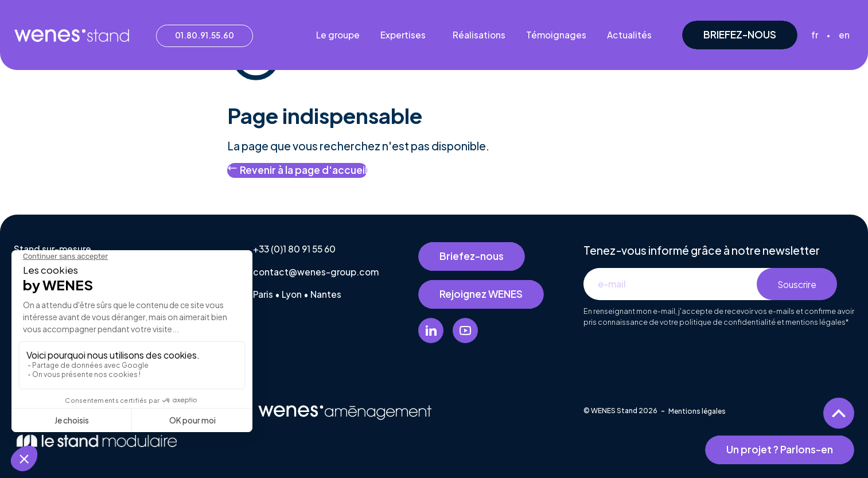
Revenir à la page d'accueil (297, 170)
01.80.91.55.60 (205, 35)
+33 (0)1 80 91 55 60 (294, 249)
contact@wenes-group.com (316, 272)
